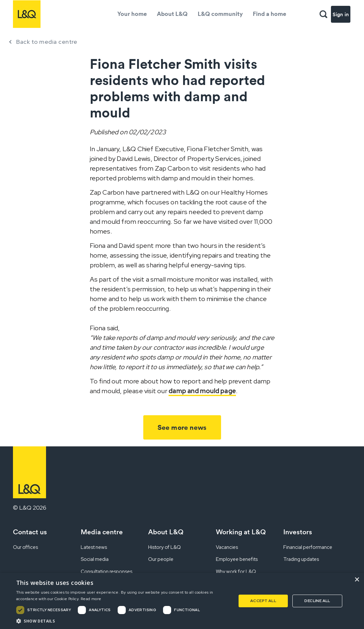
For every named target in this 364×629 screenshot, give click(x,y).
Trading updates (301, 559)
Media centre (102, 532)
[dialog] (182, 601)
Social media (95, 559)
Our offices (25, 547)
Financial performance (308, 547)
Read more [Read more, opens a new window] (91, 599)
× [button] (357, 580)
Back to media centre (47, 42)
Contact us (30, 532)
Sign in (341, 14)
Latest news (94, 547)
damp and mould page (202, 391)
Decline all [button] (317, 601)
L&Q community (220, 14)
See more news (182, 427)
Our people (161, 559)
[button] (123, 621)
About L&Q (172, 14)
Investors (298, 532)
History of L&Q (164, 547)
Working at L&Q (241, 532)
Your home (132, 14)
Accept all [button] (263, 601)
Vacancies (227, 547)
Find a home (270, 14)
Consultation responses (106, 572)
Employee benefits (237, 559)
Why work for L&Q (236, 572)
